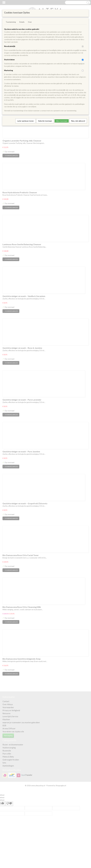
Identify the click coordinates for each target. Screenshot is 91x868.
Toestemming (11, 22)
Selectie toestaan (45, 121)
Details (22, 22)
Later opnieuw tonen (26, 121)
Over (30, 22)
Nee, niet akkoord (78, 121)
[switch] (83, 46)
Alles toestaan (62, 121)
